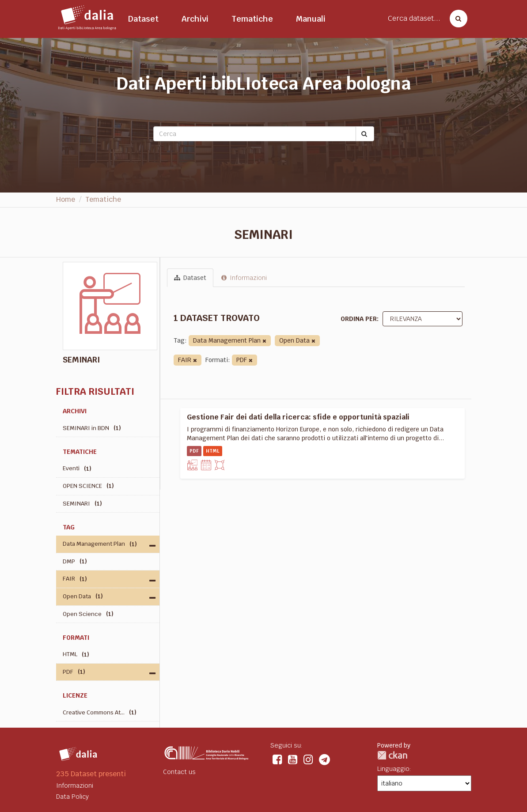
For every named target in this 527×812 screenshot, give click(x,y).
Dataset (143, 19)
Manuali (311, 19)
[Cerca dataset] (456, 19)
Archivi (195, 19)
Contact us (179, 772)
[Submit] (365, 134)
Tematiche (252, 19)
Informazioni (244, 278)
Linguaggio (393, 769)
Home (66, 199)
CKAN (392, 755)
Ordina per (359, 319)
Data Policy (72, 797)
